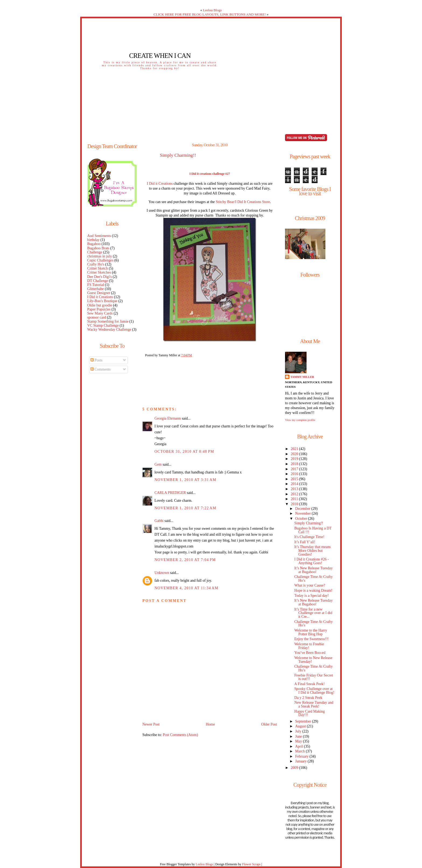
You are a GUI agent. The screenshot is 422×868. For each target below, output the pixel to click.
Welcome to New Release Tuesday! (313, 660)
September (304, 721)
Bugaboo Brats (98, 248)
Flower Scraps (251, 864)
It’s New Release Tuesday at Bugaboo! (313, 570)
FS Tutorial (96, 285)
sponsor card (97, 317)
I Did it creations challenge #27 (210, 174)
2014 (295, 484)
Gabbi (159, 521)
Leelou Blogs (212, 10)
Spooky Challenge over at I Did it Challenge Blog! (314, 691)
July (299, 731)
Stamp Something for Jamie (108, 321)
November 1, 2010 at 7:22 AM (185, 508)
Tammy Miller (302, 377)
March (300, 751)
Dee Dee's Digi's (99, 277)
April (300, 746)
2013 (295, 489)
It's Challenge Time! (309, 537)
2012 (295, 494)
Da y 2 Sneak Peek (308, 698)
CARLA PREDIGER (170, 493)
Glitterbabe (96, 289)
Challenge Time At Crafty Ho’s (313, 579)
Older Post (269, 724)
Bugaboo (94, 244)
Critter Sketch (98, 268)
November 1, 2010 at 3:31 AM (185, 480)
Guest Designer (99, 293)
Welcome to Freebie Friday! (309, 646)
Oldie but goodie (100, 305)
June (299, 736)
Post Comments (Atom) (180, 735)
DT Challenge (98, 281)
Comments (101, 369)
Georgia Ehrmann (168, 418)
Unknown (162, 573)
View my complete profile (300, 420)
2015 (295, 479)
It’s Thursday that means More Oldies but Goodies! (312, 551)
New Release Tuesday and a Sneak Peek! (314, 704)
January (301, 761)
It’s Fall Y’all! (305, 542)
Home (210, 724)
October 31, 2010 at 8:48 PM (184, 452)
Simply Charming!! (178, 155)
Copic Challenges (100, 260)
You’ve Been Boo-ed (310, 653)
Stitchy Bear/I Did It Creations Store (243, 202)
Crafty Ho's (96, 264)
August (301, 726)
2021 (295, 449)
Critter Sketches (99, 272)
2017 (295, 469)
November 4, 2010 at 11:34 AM (186, 588)
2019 (295, 459)
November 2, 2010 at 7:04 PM (185, 560)
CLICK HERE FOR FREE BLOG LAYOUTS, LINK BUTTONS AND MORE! (210, 14)
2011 (295, 499)
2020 (295, 454)
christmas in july (100, 256)
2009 (295, 768)
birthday (93, 240)
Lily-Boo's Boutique (102, 301)
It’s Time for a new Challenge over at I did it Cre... (313, 613)
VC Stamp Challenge (103, 325)
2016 (295, 474)
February (302, 756)
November (304, 513)
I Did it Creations (100, 297)
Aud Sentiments (99, 236)
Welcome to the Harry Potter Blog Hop (311, 632)
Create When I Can (160, 56)
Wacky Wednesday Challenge (109, 330)
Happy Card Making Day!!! (309, 713)
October (302, 519)
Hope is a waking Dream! (313, 590)
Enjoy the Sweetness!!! (311, 639)
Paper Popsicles (99, 309)
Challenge (95, 252)
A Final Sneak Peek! (309, 684)
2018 (295, 464)
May (299, 741)
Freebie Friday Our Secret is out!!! (313, 677)
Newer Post (151, 724)
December (303, 509)
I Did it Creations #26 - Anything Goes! (311, 561)
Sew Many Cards (100, 313)
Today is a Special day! (311, 596)
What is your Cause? (310, 585)
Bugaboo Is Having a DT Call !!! (313, 530)
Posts (96, 360)
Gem (158, 464)
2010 (295, 504)
